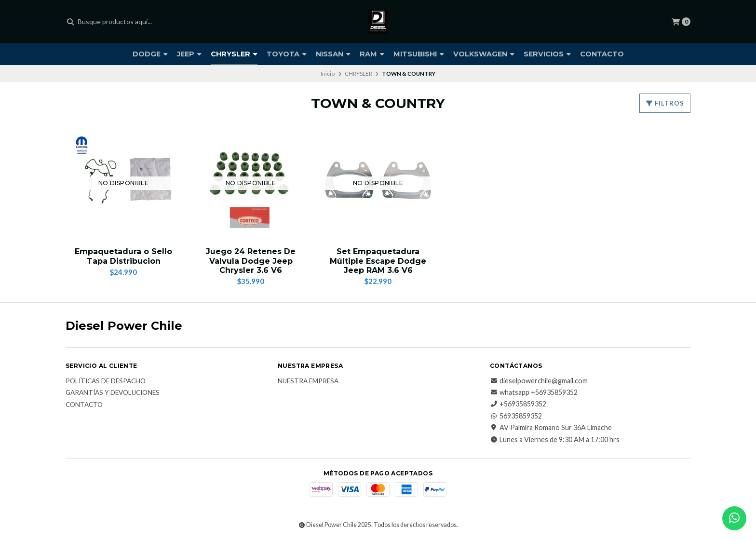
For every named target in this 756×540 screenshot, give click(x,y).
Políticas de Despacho (106, 381)
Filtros (665, 103)
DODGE (150, 54)
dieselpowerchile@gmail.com (539, 381)
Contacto (84, 405)
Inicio (328, 74)
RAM (372, 54)
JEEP (189, 54)
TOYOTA (287, 54)
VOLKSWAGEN (484, 54)
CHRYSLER (234, 54)
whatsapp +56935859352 (534, 392)
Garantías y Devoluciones (113, 393)
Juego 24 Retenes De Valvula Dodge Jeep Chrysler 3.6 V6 (251, 261)
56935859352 (516, 416)
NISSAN (333, 54)
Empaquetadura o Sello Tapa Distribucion (123, 256)
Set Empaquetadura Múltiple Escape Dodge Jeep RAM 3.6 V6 (378, 261)
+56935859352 (518, 404)
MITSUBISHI (419, 54)
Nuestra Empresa (308, 381)
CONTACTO (602, 54)
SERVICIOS (547, 54)
